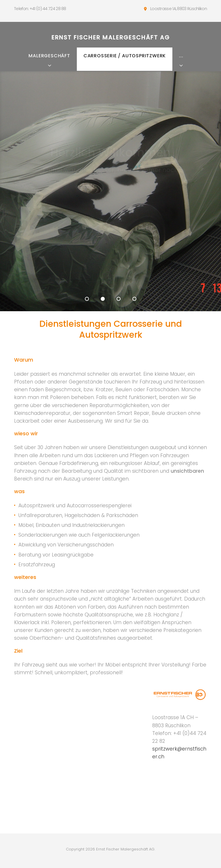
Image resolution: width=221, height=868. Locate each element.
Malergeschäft (49, 56)
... (181, 56)
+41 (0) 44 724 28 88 (48, 9)
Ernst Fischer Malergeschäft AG (111, 37)
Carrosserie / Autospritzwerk (125, 56)
